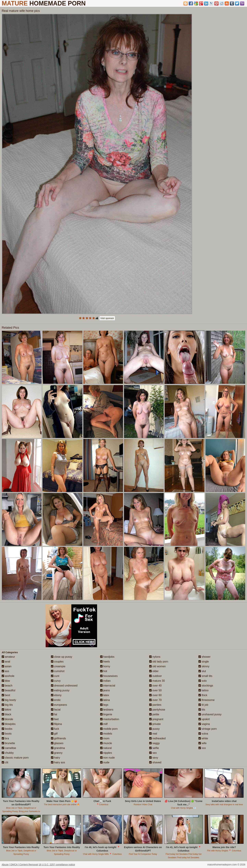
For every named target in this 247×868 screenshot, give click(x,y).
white (203, 738)
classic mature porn (15, 758)
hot (104, 671)
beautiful (8, 690)
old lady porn (159, 662)
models (106, 734)
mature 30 (157, 681)
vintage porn (208, 729)
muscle (106, 743)
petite (154, 714)
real (153, 734)
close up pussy (62, 657)
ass (5, 671)
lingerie (106, 714)
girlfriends (58, 738)
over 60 (155, 695)
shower (204, 657)
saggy (154, 743)
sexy (154, 758)
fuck (55, 729)
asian (7, 666)
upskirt (204, 719)
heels (105, 662)
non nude (107, 758)
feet (55, 719)
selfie (154, 748)
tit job (203, 705)
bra (5, 738)
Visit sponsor (107, 318)
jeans (105, 690)
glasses (57, 743)
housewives (109, 676)
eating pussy (60, 690)
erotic (56, 700)
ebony (56, 695)
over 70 (155, 700)
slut (202, 671)
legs (104, 705)
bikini (6, 710)
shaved (155, 762)
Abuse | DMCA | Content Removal (20, 865)
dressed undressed (64, 686)
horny (105, 666)
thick (203, 695)
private (155, 724)
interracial (108, 686)
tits (202, 710)
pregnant (156, 719)
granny (57, 753)
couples (57, 662)
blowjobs (9, 724)
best (6, 695)
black (7, 714)
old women (157, 666)
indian (105, 681)
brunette (8, 743)
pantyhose (157, 710)
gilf (54, 734)
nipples (106, 753)
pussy (154, 729)
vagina (204, 724)
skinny (204, 666)
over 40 (155, 686)
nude (105, 762)
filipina (56, 724)
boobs (7, 729)
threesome (207, 700)
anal (6, 662)
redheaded (157, 738)
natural (106, 748)
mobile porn (109, 729)
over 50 (155, 690)
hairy (55, 758)
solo (203, 681)
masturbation (110, 719)
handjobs (107, 657)
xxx (202, 748)
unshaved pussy (210, 714)
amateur (8, 657)
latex (105, 695)
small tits (205, 676)
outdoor (155, 676)
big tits (7, 705)
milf (104, 724)
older (154, 671)
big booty (9, 700)
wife (202, 743)
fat (54, 714)
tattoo (203, 690)
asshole (8, 676)
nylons (155, 657)
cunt (55, 676)
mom (105, 738)
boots (7, 734)
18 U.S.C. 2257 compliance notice (57, 865)
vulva (203, 734)
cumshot (58, 671)
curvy (56, 681)
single (204, 662)
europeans (59, 705)
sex (153, 753)
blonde (7, 719)
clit (5, 762)
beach (7, 686)
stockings (206, 686)
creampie (58, 666)
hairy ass (58, 762)
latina (105, 700)
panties (155, 705)
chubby (8, 753)
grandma (58, 748)
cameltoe (9, 748)
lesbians (107, 710)
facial (56, 710)
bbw (6, 681)
